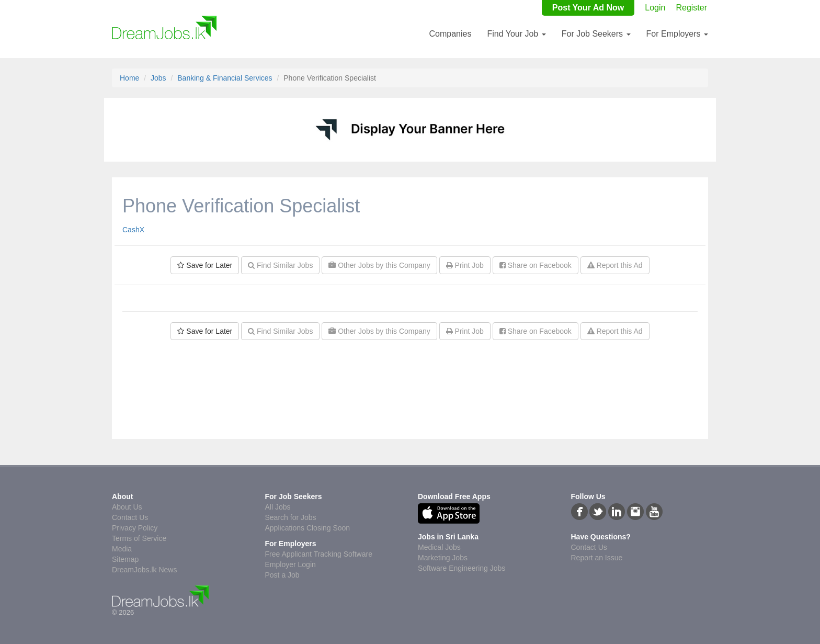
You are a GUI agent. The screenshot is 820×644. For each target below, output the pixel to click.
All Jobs (278, 507)
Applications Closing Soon (308, 528)
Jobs (158, 78)
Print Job (465, 265)
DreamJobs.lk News (144, 570)
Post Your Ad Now (588, 8)
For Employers (677, 34)
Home (129, 78)
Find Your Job (516, 34)
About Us (127, 507)
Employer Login (291, 564)
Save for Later (205, 265)
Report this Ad (615, 265)
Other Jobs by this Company (379, 265)
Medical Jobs (439, 547)
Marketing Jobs (443, 558)
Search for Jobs (291, 517)
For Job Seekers (596, 34)
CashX (133, 230)
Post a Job (282, 575)
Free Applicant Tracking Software (319, 554)
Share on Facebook (536, 265)
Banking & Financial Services (225, 78)
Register (691, 8)
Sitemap (125, 559)
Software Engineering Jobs (462, 568)
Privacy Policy (135, 528)
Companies (450, 34)
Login (655, 8)
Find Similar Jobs (280, 265)
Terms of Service (139, 538)
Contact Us (130, 517)
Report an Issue (597, 558)
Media (122, 549)
